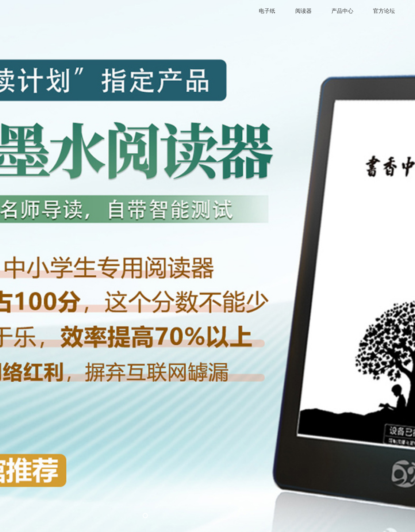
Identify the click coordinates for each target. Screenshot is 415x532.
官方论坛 (384, 11)
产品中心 (342, 11)
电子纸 (267, 11)
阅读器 (303, 11)
